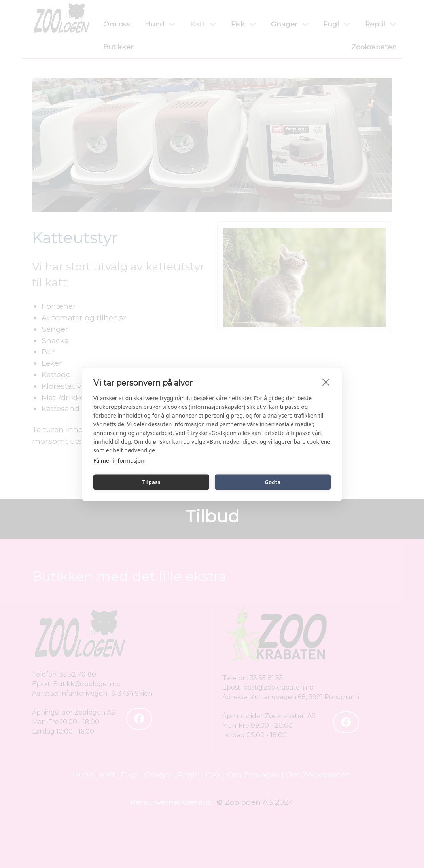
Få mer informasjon (119, 460)
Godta (273, 482)
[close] (326, 382)
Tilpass (151, 482)
